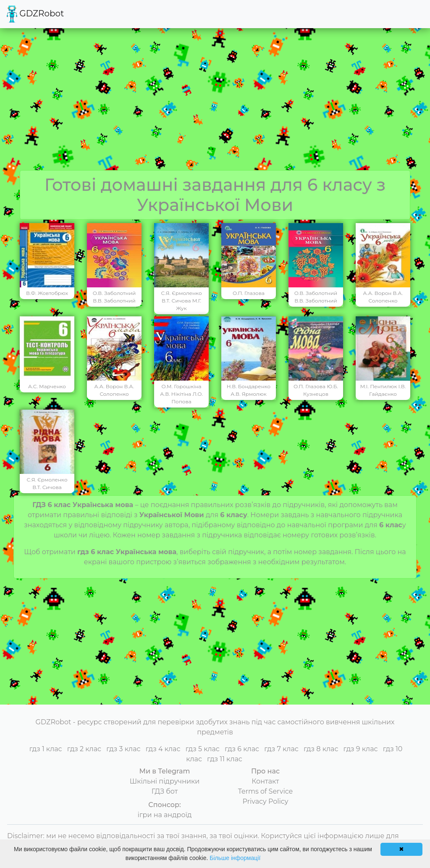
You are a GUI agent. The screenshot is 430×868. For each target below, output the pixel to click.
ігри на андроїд (165, 815)
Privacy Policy (266, 801)
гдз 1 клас (46, 749)
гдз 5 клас (203, 749)
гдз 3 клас (123, 749)
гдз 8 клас (321, 749)
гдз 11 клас (225, 759)
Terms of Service (266, 791)
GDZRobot (35, 14)
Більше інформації (235, 858)
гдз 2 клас (84, 749)
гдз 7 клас (281, 749)
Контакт (265, 781)
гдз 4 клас (163, 749)
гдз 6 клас (242, 749)
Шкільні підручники (165, 781)
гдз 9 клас (361, 749)
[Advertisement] (215, 107)
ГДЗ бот (165, 791)
